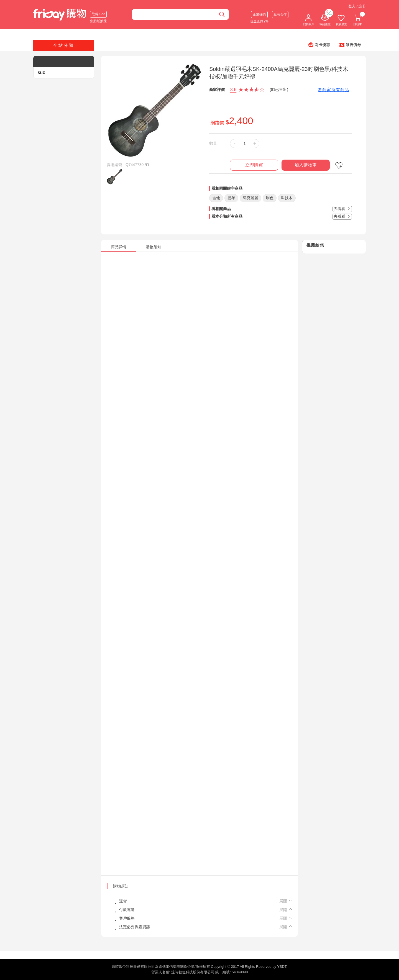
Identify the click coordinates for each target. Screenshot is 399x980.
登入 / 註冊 (357, 6)
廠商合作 (280, 14)
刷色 (270, 198)
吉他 (216, 198)
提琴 (231, 198)
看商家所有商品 (333, 90)
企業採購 (259, 14)
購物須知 (121, 886)
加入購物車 (306, 165)
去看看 (342, 209)
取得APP (98, 14)
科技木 (287, 198)
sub (41, 72)
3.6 (233, 90)
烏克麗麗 (250, 198)
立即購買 (254, 165)
